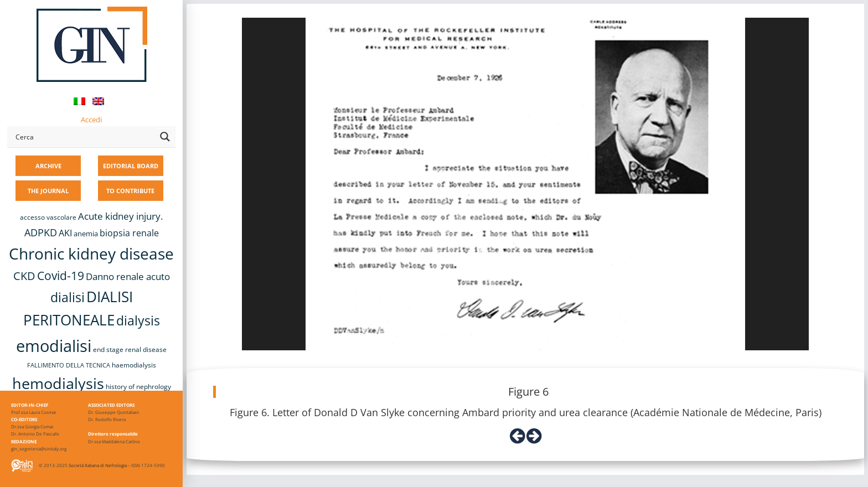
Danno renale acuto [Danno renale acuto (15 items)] (128, 276)
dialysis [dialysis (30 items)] (138, 321)
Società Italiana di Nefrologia (98, 465)
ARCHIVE (48, 166)
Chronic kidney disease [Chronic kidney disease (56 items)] (91, 253)
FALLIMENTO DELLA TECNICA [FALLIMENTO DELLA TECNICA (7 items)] (69, 365)
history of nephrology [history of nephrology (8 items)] (138, 387)
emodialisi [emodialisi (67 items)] (54, 346)
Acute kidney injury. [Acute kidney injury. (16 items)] (120, 216)
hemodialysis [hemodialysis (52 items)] (58, 383)
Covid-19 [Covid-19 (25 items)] (61, 276)
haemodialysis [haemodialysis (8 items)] (134, 365)
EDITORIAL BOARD (131, 166)
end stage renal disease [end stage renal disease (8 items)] (130, 349)
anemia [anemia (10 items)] (86, 234)
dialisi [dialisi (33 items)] (68, 297)
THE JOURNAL (48, 191)
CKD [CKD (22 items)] (24, 276)
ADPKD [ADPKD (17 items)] (41, 232)
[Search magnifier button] (165, 137)
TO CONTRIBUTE (130, 191)
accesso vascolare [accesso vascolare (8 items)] (48, 217)
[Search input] (84, 137)
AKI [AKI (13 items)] (65, 233)
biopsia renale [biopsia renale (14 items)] (129, 233)
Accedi (91, 120)
